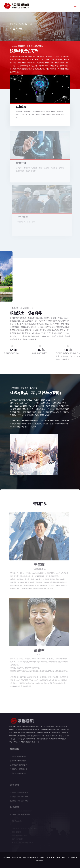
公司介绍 (28, 24)
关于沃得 (19, 24)
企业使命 (21, 106)
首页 (12, 24)
